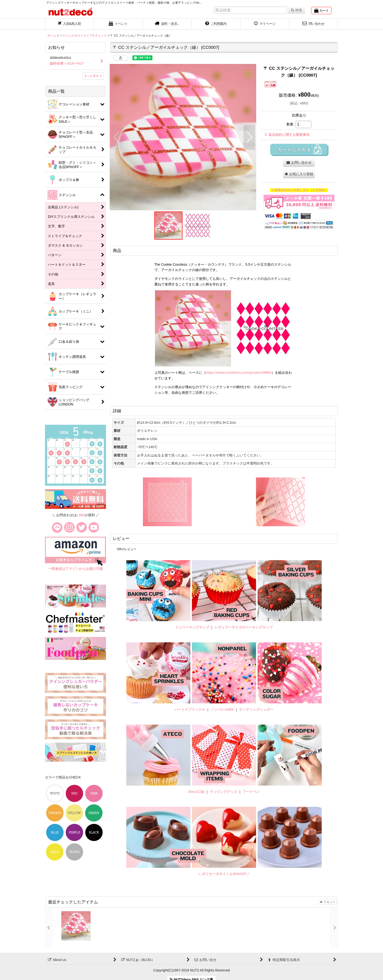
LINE (81, 515)
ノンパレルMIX (222, 709)
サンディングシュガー (256, 709)
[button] (167, 24)
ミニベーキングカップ (192, 627)
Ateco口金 (197, 792)
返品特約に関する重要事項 (287, 135)
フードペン (251, 792)
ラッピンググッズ (224, 792)
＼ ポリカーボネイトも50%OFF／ (224, 874)
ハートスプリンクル (190, 709)
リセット (328, 902)
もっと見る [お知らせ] (93, 76)
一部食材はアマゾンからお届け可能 (75, 569)
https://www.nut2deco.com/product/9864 (239, 373)
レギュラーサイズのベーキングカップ (244, 627)
